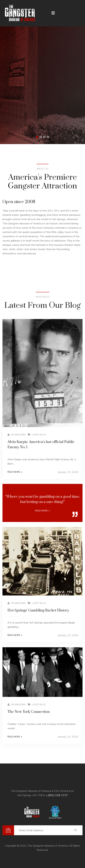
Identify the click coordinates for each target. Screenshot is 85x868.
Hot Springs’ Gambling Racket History (38, 610)
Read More (15, 472)
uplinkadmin (16, 435)
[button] (37, 137)
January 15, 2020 (68, 472)
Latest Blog (39, 435)
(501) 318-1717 (58, 795)
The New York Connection (29, 712)
